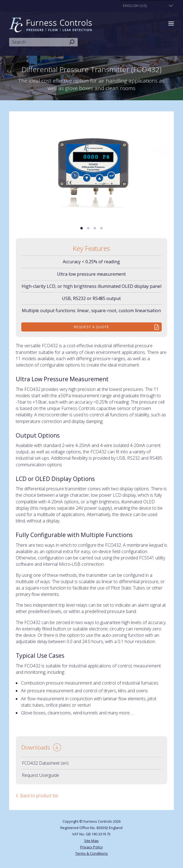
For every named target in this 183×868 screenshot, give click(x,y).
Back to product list (39, 796)
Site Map (91, 841)
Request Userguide (40, 775)
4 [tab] (101, 228)
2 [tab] (88, 228)
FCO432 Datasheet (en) (45, 763)
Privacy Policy (91, 847)
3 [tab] (95, 228)
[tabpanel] (91, 168)
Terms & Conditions (91, 853)
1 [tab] (82, 228)
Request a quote (91, 327)
